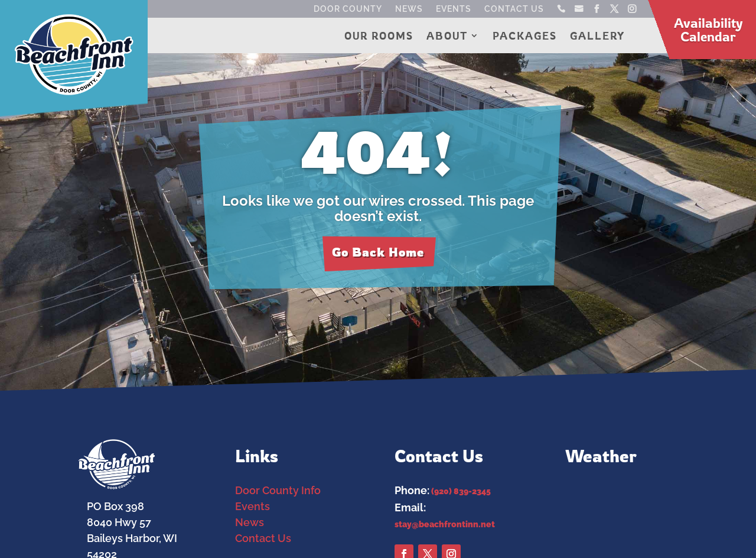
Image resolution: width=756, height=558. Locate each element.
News (409, 9)
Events (454, 9)
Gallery (597, 37)
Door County (348, 9)
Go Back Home (378, 252)
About (447, 37)
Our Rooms (379, 37)
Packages (525, 37)
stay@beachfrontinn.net (445, 524)
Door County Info (278, 490)
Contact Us (514, 9)
